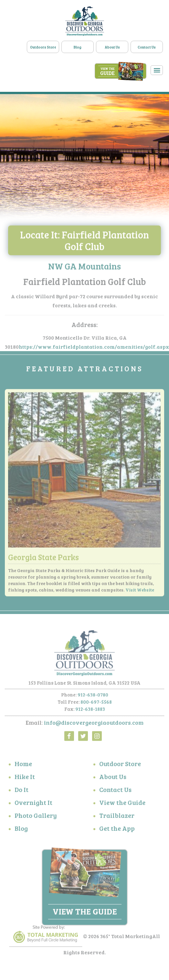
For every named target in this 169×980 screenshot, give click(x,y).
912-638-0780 (93, 696)
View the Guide (122, 803)
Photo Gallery (36, 816)
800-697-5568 (96, 703)
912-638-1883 (90, 710)
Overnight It (33, 803)
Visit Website (140, 591)
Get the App (117, 829)
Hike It (25, 778)
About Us (112, 47)
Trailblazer (117, 816)
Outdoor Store (120, 765)
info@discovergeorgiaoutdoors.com (94, 724)
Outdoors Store (43, 47)
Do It (21, 791)
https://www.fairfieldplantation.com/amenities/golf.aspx (94, 348)
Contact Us (147, 47)
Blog (78, 47)
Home (23, 765)
